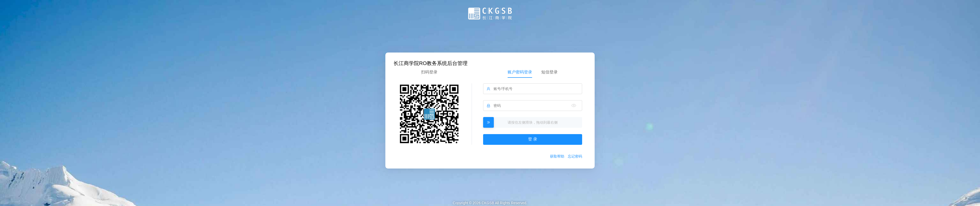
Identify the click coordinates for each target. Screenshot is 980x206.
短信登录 (549, 72)
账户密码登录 (520, 72)
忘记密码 (575, 156)
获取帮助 (557, 156)
